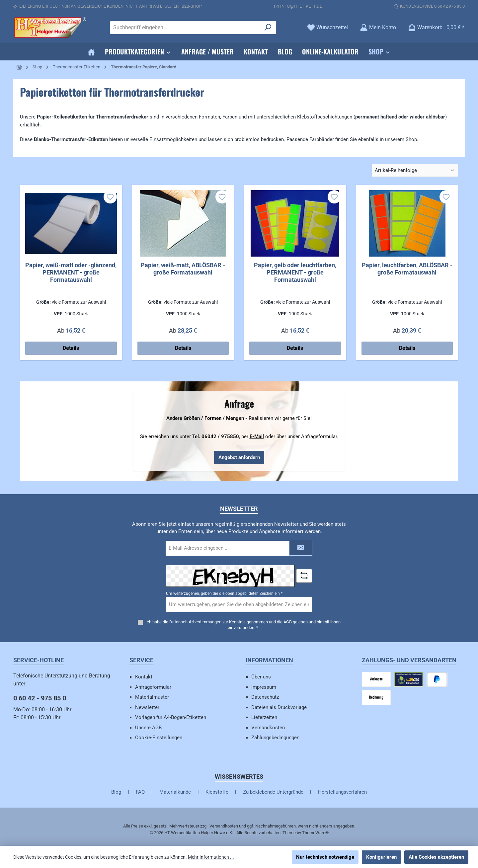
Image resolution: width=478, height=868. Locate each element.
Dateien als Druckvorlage (279, 707)
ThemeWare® (315, 833)
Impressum (264, 687)
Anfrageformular (153, 687)
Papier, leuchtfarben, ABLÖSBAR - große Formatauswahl (407, 269)
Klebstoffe (217, 792)
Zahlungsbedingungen (275, 738)
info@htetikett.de (301, 6)
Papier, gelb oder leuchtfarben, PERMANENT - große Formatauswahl (295, 272)
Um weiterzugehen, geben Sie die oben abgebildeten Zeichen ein (224, 593)
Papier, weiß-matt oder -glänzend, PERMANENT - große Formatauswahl (71, 272)
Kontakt (144, 677)
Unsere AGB (148, 728)
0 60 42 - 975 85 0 (40, 698)
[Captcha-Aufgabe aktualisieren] (304, 576)
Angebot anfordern (239, 457)
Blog (116, 792)
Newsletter (147, 707)
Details (71, 348)
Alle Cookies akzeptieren (436, 857)
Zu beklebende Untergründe (273, 792)
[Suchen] (268, 28)
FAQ (140, 792)
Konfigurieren (381, 857)
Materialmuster (152, 697)
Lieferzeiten (264, 717)
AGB (288, 622)
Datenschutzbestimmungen (195, 622)
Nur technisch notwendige (325, 857)
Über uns (261, 677)
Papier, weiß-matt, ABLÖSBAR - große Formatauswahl (183, 269)
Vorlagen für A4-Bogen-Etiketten (171, 717)
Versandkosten (268, 728)
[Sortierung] (415, 171)
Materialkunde (175, 792)
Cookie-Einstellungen (159, 738)
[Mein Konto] (378, 27)
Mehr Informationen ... (211, 857)
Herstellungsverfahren (342, 792)
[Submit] (301, 548)
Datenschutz (265, 697)
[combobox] (185, 28)
